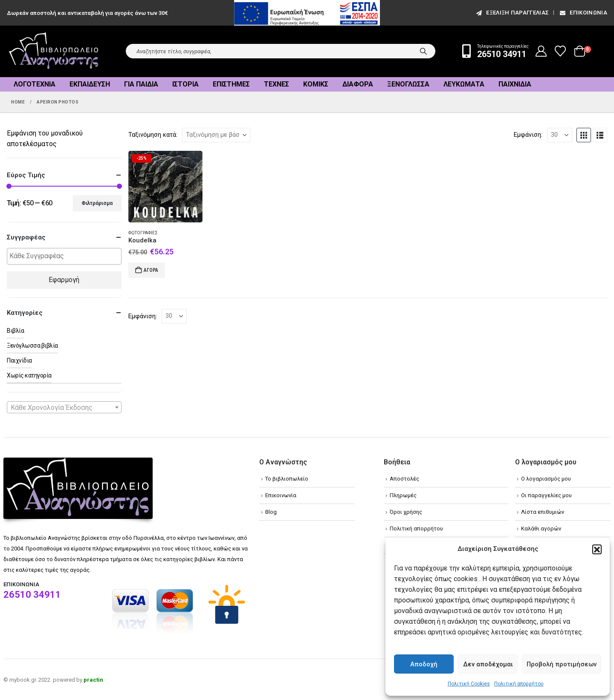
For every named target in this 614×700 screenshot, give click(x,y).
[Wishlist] (560, 51)
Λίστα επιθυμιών (543, 512)
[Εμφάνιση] (560, 135)
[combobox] (64, 407)
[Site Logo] (54, 51)
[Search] (423, 51)
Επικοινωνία (583, 13)
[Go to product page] (165, 187)
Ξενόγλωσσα (408, 84)
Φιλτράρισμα (97, 203)
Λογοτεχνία (35, 84)
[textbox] (66, 256)
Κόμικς (316, 84)
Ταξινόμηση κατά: (153, 135)
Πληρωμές (403, 495)
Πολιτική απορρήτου (519, 684)
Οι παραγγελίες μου (546, 495)
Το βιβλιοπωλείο (287, 479)
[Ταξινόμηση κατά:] (216, 135)
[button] (597, 549)
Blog (271, 512)
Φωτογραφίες (143, 233)
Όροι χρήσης (406, 512)
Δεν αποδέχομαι (488, 664)
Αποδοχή (424, 664)
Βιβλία (15, 331)
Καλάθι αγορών (541, 529)
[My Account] (541, 51)
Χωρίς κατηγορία (29, 375)
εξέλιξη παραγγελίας (512, 13)
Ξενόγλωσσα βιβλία (32, 346)
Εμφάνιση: (528, 135)
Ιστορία (185, 84)
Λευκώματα (464, 84)
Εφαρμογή (64, 280)
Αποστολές (404, 479)
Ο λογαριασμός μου (546, 479)
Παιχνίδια (515, 84)
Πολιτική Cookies (469, 684)
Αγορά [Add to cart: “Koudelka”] (151, 270)
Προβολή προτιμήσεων (562, 664)
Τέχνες (277, 84)
